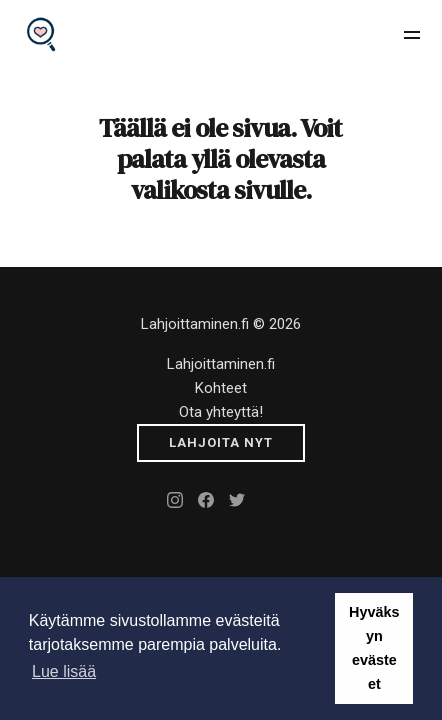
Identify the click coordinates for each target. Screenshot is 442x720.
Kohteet (221, 388)
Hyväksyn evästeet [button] (374, 648)
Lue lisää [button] (64, 671)
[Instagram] (175, 500)
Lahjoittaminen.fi (221, 364)
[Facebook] (206, 500)
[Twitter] (237, 500)
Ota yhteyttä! (221, 412)
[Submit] (221, 443)
